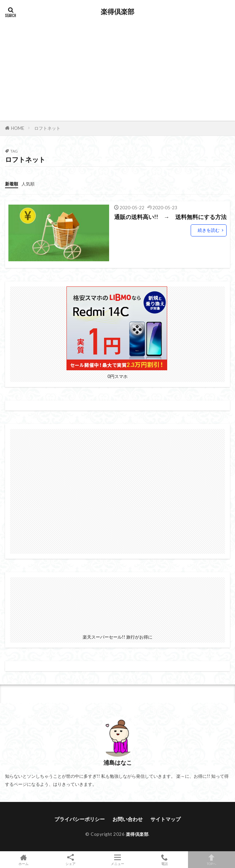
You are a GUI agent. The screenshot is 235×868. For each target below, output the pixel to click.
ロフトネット (47, 128)
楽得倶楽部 (117, 12)
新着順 (12, 184)
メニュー (117, 860)
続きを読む (209, 230)
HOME (18, 128)
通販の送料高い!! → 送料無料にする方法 (170, 217)
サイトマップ (166, 819)
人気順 (28, 184)
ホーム (23, 860)
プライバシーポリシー (80, 819)
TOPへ (211, 860)
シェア (70, 860)
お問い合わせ (128, 819)
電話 (164, 860)
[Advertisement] (117, 67)
